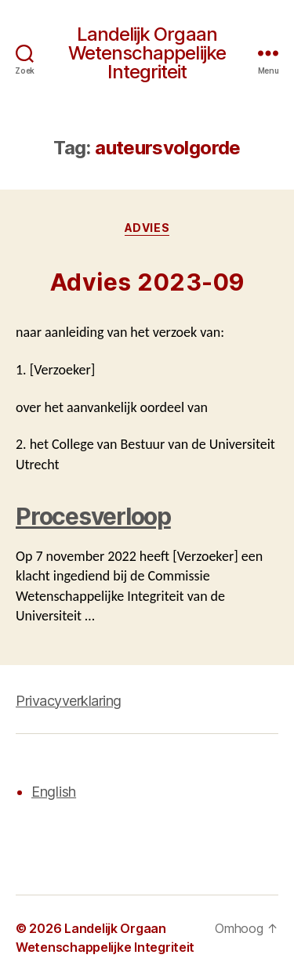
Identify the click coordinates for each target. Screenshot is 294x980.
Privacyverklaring (69, 701)
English (54, 792)
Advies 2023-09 (147, 282)
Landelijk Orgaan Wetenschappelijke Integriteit (147, 53)
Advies (147, 228)
